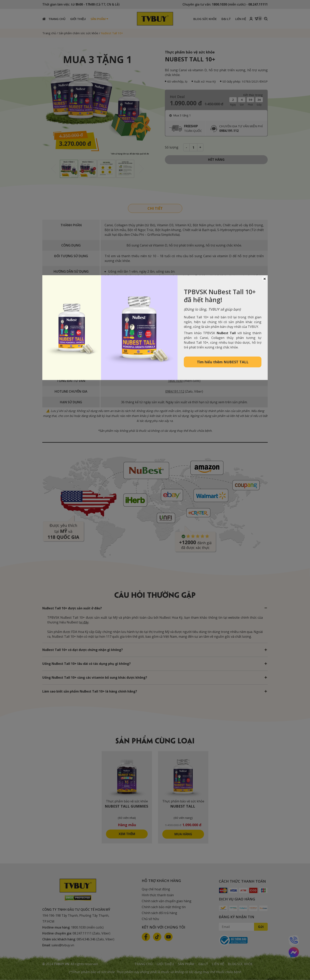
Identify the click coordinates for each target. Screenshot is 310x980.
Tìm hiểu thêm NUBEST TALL (223, 362)
